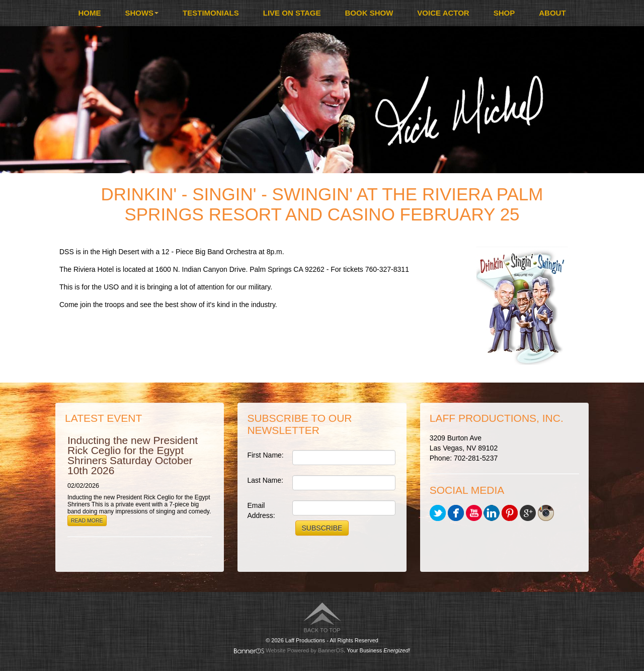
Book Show (369, 13)
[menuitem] (89, 13)
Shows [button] (142, 13)
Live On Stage (292, 13)
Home (89, 13)
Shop (504, 13)
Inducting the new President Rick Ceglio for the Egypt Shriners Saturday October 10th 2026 (133, 455)
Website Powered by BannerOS (305, 650)
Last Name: (265, 480)
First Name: (265, 455)
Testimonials (211, 13)
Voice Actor (443, 13)
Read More (87, 520)
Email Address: (261, 510)
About (552, 13)
